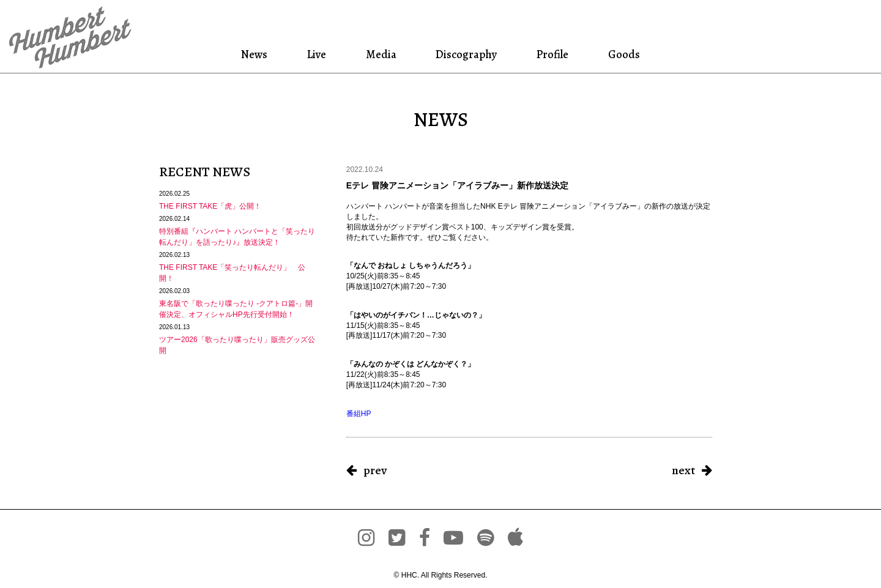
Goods (612, 54)
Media (382, 54)
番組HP (359, 414)
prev (375, 470)
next (683, 470)
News (266, 54)
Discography (463, 54)
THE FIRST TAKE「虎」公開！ (210, 206)
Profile (547, 54)
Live (323, 54)
